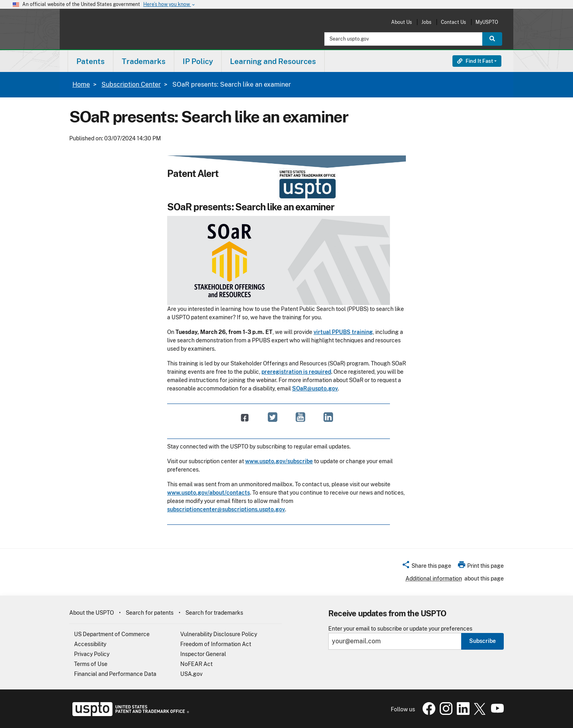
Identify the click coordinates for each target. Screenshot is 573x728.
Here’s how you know (170, 5)
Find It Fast (475, 61)
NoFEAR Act (196, 664)
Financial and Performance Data (115, 674)
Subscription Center (131, 84)
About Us (401, 22)
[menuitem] (91, 61)
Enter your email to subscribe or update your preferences (400, 629)
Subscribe (482, 641)
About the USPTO (92, 613)
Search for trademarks (214, 613)
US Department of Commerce (112, 634)
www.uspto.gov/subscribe (279, 461)
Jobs (426, 22)
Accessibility (90, 644)
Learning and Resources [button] (273, 61)
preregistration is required (296, 372)
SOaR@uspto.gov (315, 388)
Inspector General (203, 654)
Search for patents (150, 613)
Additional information (434, 579)
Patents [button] (91, 61)
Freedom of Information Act (216, 644)
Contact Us (453, 22)
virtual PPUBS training (343, 332)
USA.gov (191, 674)
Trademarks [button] (144, 61)
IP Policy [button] (198, 61)
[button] (426, 567)
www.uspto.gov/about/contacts (209, 493)
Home (81, 84)
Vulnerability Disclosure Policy (219, 634)
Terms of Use (91, 664)
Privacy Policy (92, 654)
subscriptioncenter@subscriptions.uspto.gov (226, 509)
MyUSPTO (487, 22)
